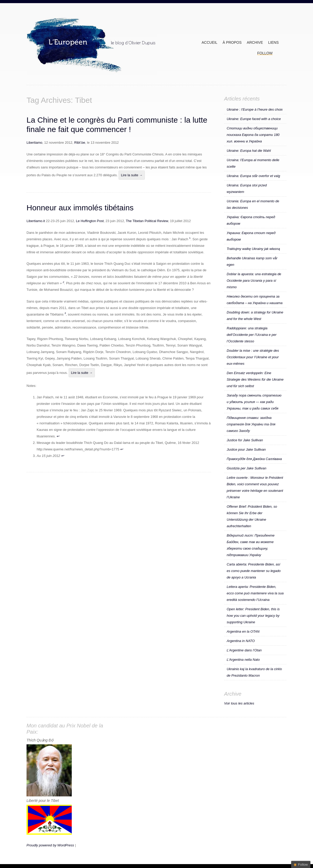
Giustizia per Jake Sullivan (246, 468)
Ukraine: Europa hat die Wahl (249, 151)
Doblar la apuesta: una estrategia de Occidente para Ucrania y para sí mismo (254, 281)
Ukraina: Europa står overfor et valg (253, 176)
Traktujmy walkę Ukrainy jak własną (253, 249)
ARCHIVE (255, 42)
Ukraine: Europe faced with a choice (254, 119)
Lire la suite (132, 175)
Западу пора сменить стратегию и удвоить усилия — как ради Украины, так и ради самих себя (254, 402)
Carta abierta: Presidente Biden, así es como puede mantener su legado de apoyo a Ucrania (254, 571)
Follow (265, 53)
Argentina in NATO (241, 641)
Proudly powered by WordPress (50, 845)
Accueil (209, 42)
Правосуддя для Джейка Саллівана (254, 459)
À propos (232, 42)
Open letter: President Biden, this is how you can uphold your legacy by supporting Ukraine (253, 616)
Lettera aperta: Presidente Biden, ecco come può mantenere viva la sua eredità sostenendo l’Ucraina (255, 593)
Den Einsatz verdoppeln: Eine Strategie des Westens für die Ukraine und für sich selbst (255, 379)
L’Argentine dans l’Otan (244, 650)
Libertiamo (34, 143)
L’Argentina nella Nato (243, 660)
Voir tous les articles (239, 703)
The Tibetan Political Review (147, 221)
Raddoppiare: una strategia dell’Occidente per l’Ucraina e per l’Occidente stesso (252, 335)
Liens (273, 42)
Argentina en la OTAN (243, 631)
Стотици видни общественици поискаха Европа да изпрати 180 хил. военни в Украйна (253, 135)
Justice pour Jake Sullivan (246, 449)
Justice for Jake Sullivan (245, 440)
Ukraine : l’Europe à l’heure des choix (255, 109)
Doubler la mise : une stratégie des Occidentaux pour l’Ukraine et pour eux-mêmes (253, 357)
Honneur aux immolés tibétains (80, 208)
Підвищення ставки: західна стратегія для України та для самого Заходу (251, 424)
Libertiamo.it (36, 221)
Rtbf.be (80, 143)
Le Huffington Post (89, 221)
